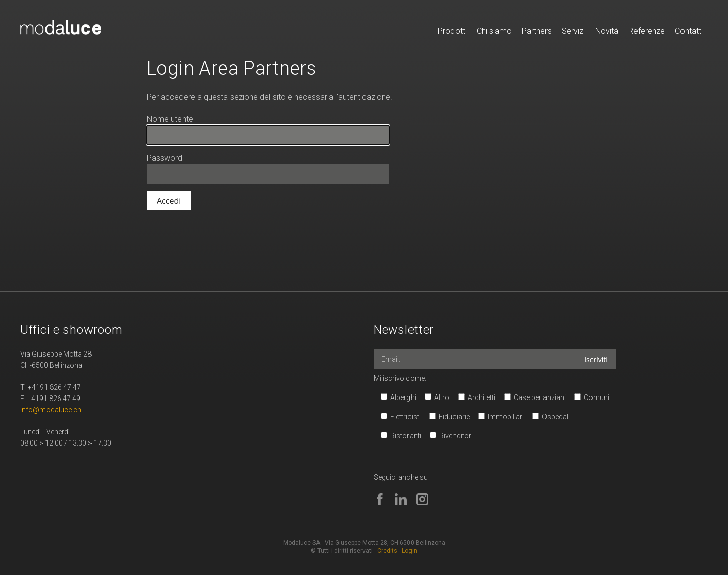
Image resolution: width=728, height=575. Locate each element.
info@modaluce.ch (51, 410)
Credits (387, 551)
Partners (537, 31)
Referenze (647, 31)
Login (409, 551)
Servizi (573, 31)
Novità (607, 31)
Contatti (689, 31)
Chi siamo (494, 31)
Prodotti (452, 31)
